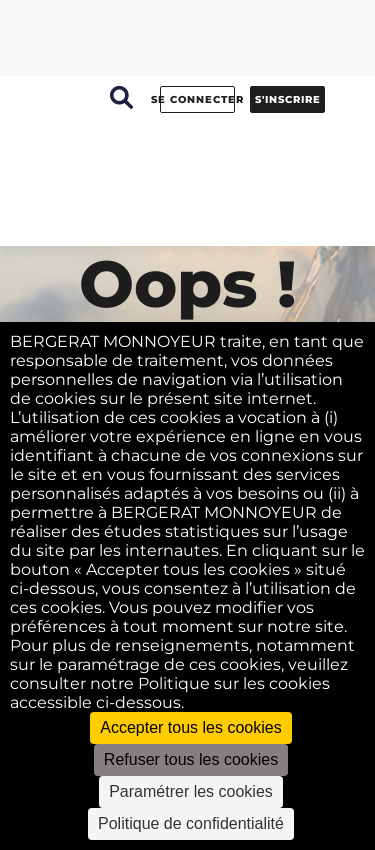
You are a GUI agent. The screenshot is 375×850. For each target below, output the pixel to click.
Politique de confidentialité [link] (191, 823)
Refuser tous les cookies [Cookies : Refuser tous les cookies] (191, 759)
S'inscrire (288, 99)
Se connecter (197, 99)
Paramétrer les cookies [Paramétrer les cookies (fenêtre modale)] (191, 791)
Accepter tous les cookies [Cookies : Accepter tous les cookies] (190, 727)
